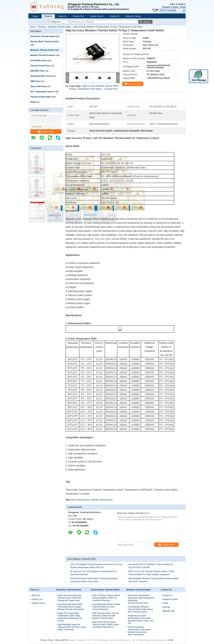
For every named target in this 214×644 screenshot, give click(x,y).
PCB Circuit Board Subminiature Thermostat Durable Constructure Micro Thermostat (139, 631)
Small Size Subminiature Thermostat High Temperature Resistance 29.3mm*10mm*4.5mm (141, 599)
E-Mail (165, 603)
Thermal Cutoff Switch (41, 97)
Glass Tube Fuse (38, 86)
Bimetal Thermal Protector (43, 55)
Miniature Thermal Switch (60, 27)
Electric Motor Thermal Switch (45, 42)
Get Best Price (111, 89)
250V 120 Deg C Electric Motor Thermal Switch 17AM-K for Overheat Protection (106, 598)
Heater (33, 102)
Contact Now (46, 132)
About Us (62, 16)
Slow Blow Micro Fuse (41, 76)
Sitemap (166, 607)
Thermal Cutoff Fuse (40, 66)
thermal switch (106, 500)
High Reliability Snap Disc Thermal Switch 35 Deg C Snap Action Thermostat (72, 627)
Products (48, 16)
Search (147, 22)
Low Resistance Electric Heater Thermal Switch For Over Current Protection (106, 607)
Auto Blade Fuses (39, 60)
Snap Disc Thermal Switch (43, 36)
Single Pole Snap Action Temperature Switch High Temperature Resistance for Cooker (70, 617)
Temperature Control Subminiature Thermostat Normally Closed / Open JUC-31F (141, 619)
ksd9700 (95, 500)
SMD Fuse (35, 81)
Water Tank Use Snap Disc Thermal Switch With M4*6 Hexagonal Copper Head (69, 598)
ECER (171, 640)
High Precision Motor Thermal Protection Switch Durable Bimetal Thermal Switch (106, 616)
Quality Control (97, 16)
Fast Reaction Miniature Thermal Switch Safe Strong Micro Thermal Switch (140, 609)
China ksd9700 (61, 640)
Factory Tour (78, 16)
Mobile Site (168, 611)
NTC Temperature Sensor (42, 92)
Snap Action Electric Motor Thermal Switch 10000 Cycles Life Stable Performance (106, 625)
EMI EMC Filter (37, 71)
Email (183, 7)
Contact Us (115, 16)
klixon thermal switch (80, 500)
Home (35, 16)
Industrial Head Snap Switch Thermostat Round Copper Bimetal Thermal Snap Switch (71, 607)
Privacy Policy (47, 640)
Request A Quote (170, 7)
